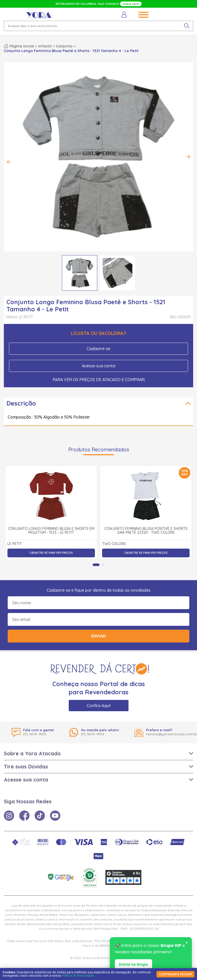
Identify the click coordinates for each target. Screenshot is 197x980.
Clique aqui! (131, 4)
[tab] (96, 565)
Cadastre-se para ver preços (51, 553)
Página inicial (22, 46)
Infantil (45, 46)
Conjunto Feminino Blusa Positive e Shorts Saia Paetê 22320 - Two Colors (146, 531)
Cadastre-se (98, 349)
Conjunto (64, 46)
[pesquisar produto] (187, 26)
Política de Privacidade (78, 976)
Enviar (98, 636)
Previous (9, 162)
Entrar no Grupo (134, 966)
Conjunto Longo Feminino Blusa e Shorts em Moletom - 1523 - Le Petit (51, 531)
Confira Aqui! (99, 706)
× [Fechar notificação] (187, 944)
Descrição (21, 403)
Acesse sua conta (98, 366)
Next (188, 157)
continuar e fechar (175, 974)
